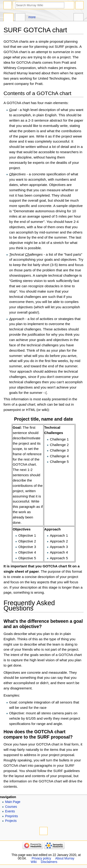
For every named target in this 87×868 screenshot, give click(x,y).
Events (10, 811)
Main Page (13, 802)
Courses (11, 807)
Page (8, 18)
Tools (79, 18)
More (32, 17)
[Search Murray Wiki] (40, 5)
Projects (11, 821)
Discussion (20, 18)
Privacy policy (41, 858)
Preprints (11, 816)
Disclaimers (49, 862)
